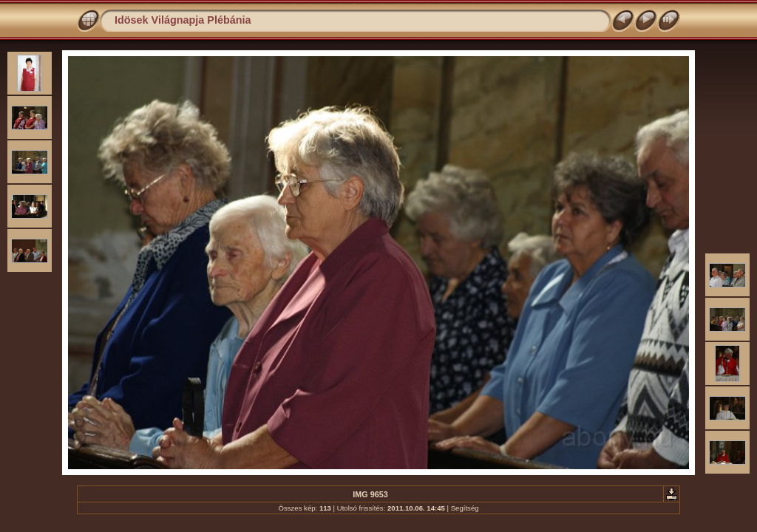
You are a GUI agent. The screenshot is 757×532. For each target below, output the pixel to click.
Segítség (465, 508)
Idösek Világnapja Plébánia (183, 20)
